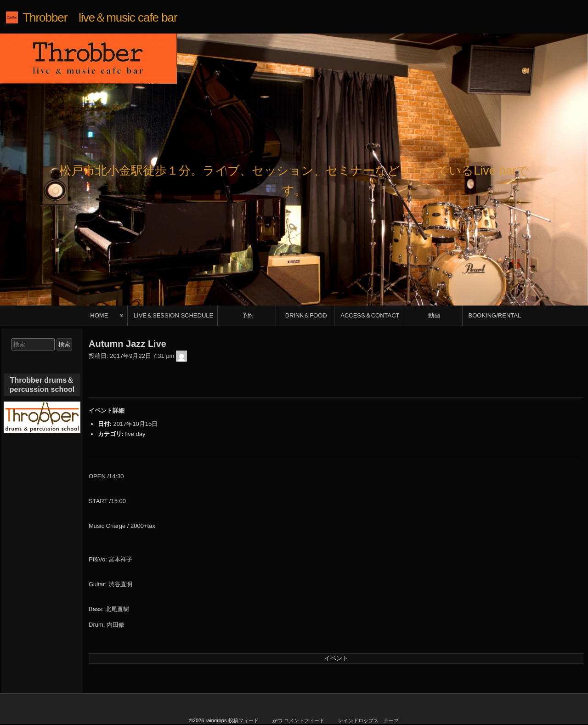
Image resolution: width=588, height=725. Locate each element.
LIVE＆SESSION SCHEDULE (173, 315)
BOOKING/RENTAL (495, 315)
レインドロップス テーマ (368, 720)
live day (135, 434)
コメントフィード (304, 720)
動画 (434, 315)
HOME (99, 315)
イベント (336, 658)
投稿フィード (243, 720)
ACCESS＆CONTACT (370, 315)
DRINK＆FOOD (306, 315)
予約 (248, 315)
